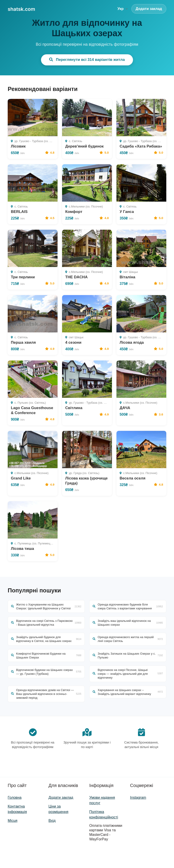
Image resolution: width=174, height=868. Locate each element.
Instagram (138, 817)
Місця (13, 840)
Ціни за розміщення (58, 829)
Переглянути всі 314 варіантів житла (87, 60)
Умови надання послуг (102, 820)
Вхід (52, 840)
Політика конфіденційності (104, 834)
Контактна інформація (17, 829)
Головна (15, 817)
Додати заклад (149, 9)
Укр (122, 9)
